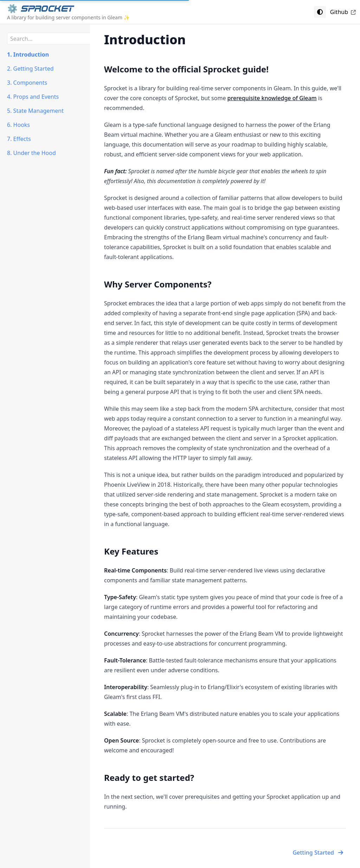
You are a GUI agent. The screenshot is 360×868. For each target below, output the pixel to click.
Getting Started (318, 853)
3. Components (27, 83)
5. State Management (35, 111)
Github (343, 12)
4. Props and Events (33, 97)
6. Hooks (18, 125)
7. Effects (19, 139)
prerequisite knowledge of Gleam (272, 98)
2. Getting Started (30, 69)
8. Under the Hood (31, 153)
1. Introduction (28, 54)
